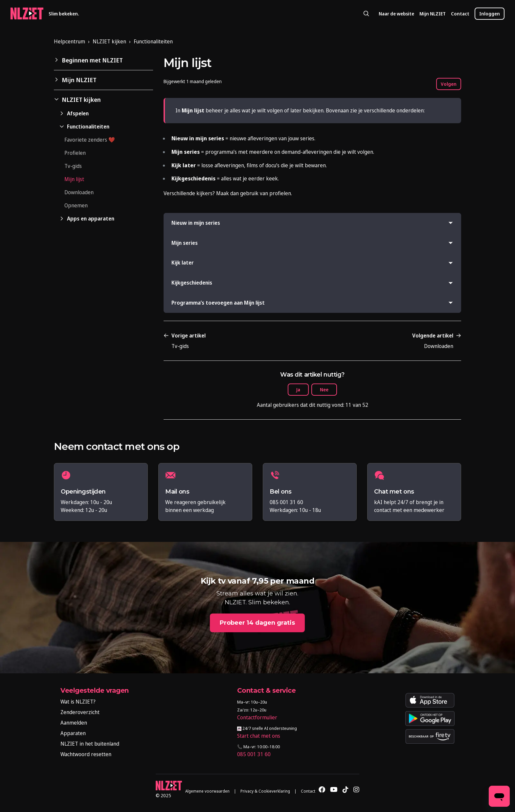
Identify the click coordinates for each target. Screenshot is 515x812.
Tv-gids (73, 166)
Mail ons (177, 492)
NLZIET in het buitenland (90, 744)
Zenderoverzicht (80, 712)
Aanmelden (74, 723)
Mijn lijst (74, 179)
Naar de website (396, 14)
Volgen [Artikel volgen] (449, 84)
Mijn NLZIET (433, 14)
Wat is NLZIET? (78, 702)
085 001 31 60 (254, 754)
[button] (103, 60)
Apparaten (73, 733)
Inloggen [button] (490, 14)
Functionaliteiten (153, 41)
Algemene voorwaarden (207, 791)
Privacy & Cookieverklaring (265, 791)
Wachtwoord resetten (86, 754)
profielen (280, 193)
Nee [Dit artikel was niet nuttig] (324, 390)
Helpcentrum (69, 41)
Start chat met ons (259, 736)
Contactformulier (257, 717)
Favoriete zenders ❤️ (90, 140)
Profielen (75, 153)
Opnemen (76, 205)
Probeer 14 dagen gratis (257, 623)
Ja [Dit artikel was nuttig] (298, 390)
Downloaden (79, 192)
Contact (460, 14)
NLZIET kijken (109, 41)
